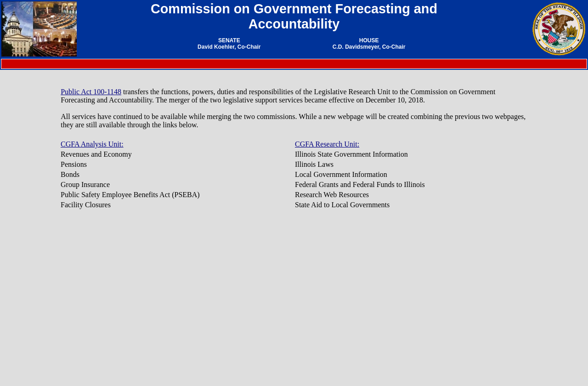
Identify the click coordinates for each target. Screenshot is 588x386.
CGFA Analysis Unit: (92, 144)
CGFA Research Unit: (327, 144)
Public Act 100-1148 (91, 92)
